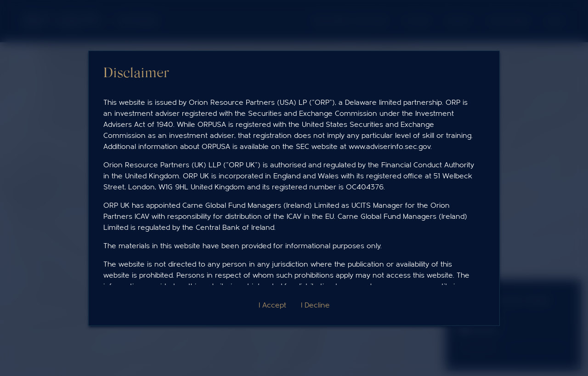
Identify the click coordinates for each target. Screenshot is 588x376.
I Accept (272, 305)
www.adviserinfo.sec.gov (390, 147)
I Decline (315, 305)
